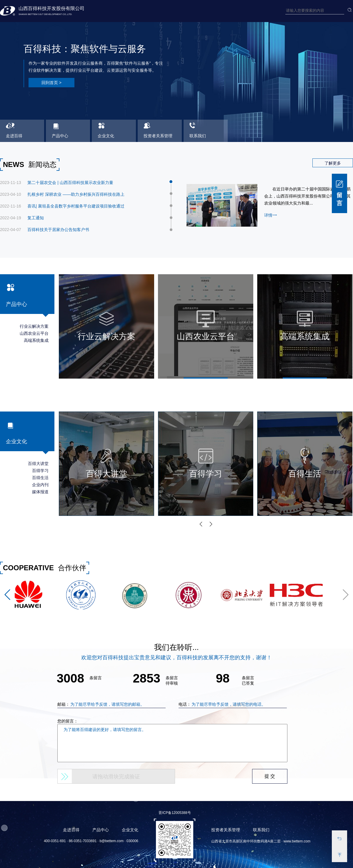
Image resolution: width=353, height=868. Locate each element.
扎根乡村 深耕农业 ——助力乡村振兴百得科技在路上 (76, 194)
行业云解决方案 (34, 326)
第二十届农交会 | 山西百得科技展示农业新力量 (70, 183)
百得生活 (40, 478)
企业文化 (130, 830)
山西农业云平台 (34, 333)
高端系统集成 (36, 340)
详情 (271, 215)
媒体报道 (40, 492)
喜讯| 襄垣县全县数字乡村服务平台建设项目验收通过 (76, 206)
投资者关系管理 (226, 830)
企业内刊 (40, 485)
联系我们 (261, 830)
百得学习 (40, 471)
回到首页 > (51, 83)
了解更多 (333, 163)
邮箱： (111, 704)
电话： (232, 704)
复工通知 (36, 218)
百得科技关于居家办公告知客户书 (58, 230)
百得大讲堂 (38, 464)
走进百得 (71, 830)
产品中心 (101, 830)
